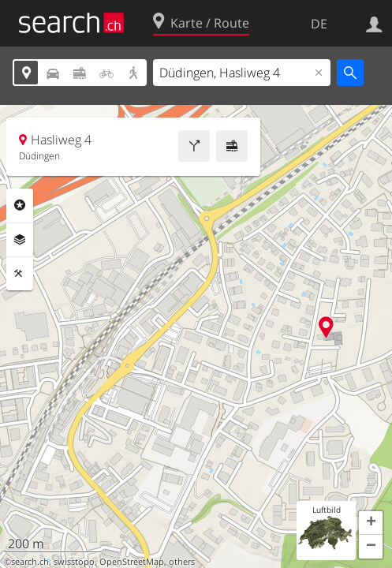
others (182, 562)
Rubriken (20, 205)
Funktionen (20, 274)
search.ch (30, 562)
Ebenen (20, 240)
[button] (371, 523)
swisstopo (74, 562)
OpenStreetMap (132, 562)
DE (319, 24)
